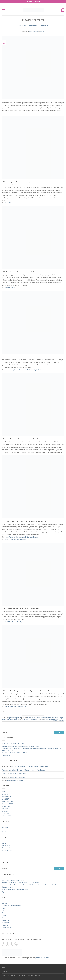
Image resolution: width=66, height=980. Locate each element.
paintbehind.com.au (42, 958)
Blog (3, 908)
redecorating (33, 719)
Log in (4, 843)
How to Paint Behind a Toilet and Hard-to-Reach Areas (20, 746)
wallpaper (55, 719)
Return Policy (6, 927)
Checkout (5, 913)
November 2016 (7, 804)
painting (18, 719)
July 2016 (5, 809)
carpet (29, 718)
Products (5, 925)
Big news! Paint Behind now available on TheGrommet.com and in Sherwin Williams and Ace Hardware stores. (33, 749)
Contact (4, 915)
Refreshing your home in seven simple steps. (33, 25)
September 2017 (7, 796)
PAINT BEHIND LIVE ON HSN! (13, 744)
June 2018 (5, 792)
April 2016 (5, 813)
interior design (58, 718)
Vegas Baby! (6, 755)
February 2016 (7, 816)
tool (45, 719)
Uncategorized (16, 718)
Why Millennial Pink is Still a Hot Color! (15, 753)
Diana (4, 770)
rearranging (25, 719)
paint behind (11, 719)
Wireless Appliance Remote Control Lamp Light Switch (24, 370)
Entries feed (6, 845)
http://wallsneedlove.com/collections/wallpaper (22, 537)
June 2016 (5, 811)
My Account (6, 920)
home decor (49, 718)
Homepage (5, 918)
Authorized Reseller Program (12, 906)
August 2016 (6, 806)
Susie (42, 31)
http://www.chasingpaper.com (16, 539)
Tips (9, 718)
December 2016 (7, 801)
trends (49, 719)
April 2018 (5, 794)
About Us (5, 903)
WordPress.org (7, 850)
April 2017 (5, 799)
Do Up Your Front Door (18, 773)
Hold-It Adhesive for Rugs (14, 622)
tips (42, 719)
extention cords (39, 718)
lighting (4, 719)
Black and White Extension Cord (16, 707)
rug (39, 719)
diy (33, 718)
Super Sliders (10, 203)
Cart (3, 910)
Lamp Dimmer (10, 288)
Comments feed (7, 848)
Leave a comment (59, 721)
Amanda (4, 773)
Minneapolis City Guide (15, 780)
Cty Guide (5, 827)
